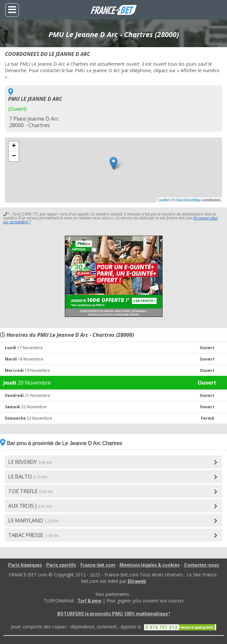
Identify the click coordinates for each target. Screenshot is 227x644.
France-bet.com (98, 565)
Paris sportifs (61, 565)
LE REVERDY (30, 462)
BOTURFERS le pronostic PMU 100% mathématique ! (114, 614)
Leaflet (164, 200)
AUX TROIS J (30, 506)
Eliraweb (137, 581)
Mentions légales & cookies (150, 565)
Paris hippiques (25, 565)
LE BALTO (28, 477)
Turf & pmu (89, 601)
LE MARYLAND (33, 520)
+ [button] (14, 146)
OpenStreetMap (188, 200)
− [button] (14, 156)
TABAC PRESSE (33, 535)
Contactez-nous (202, 565)
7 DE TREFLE (30, 491)
